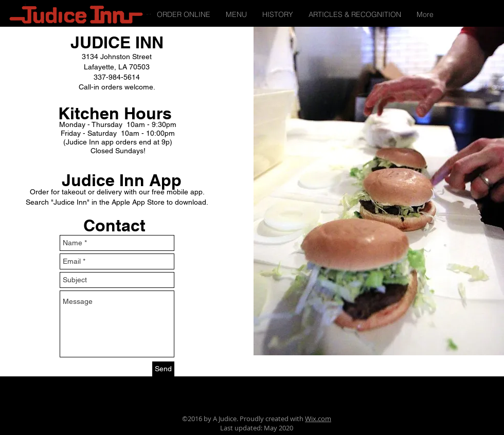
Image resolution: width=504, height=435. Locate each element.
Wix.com (318, 419)
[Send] (163, 369)
